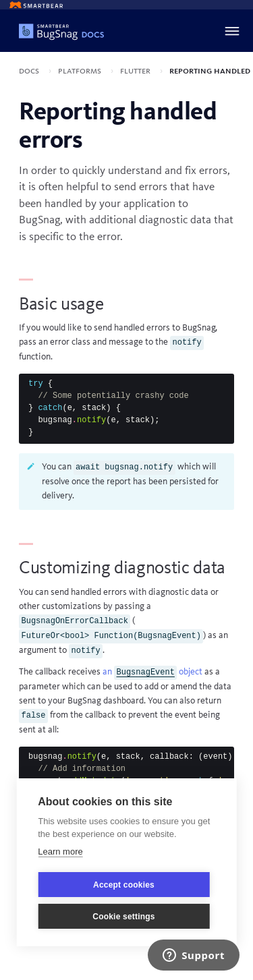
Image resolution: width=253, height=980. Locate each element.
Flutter (136, 71)
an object (152, 672)
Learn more (60, 852)
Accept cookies (124, 885)
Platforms (81, 71)
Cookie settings (123, 917)
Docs (30, 71)
